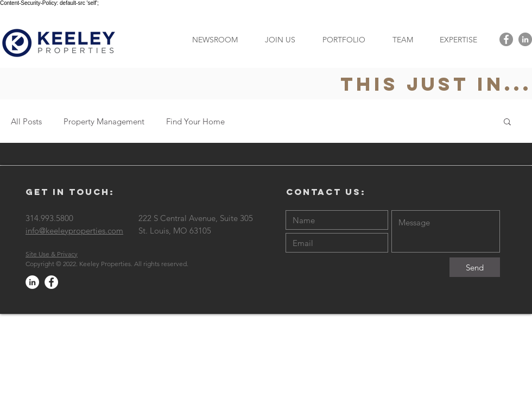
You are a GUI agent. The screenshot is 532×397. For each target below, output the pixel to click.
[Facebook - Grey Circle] (506, 39)
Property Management (104, 121)
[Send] (475, 267)
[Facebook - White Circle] (51, 282)
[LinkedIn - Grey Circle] (525, 39)
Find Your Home (195, 121)
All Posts (26, 121)
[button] (458, 39)
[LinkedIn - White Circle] (32, 282)
